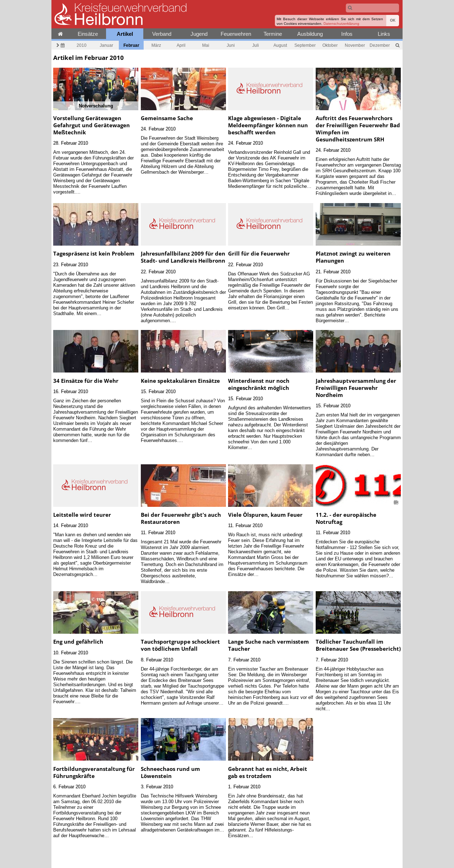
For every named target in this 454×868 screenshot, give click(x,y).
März (156, 45)
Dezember (380, 45)
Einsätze (88, 34)
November (355, 45)
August (280, 45)
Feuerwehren (236, 34)
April (181, 45)
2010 (82, 45)
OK (393, 20)
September (305, 45)
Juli (256, 45)
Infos (347, 34)
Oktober (330, 45)
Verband (162, 34)
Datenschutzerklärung (341, 24)
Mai (206, 45)
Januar (106, 45)
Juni (231, 45)
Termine (273, 34)
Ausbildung (310, 34)
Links (384, 34)
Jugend (199, 34)
